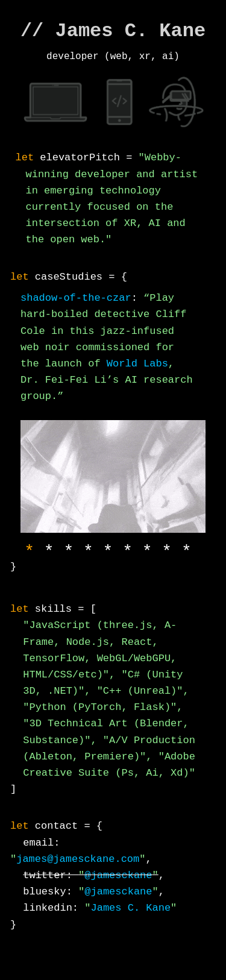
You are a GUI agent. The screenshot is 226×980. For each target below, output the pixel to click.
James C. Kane (130, 909)
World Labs (137, 364)
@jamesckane (118, 877)
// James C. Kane (113, 31)
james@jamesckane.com (78, 860)
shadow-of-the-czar (76, 298)
